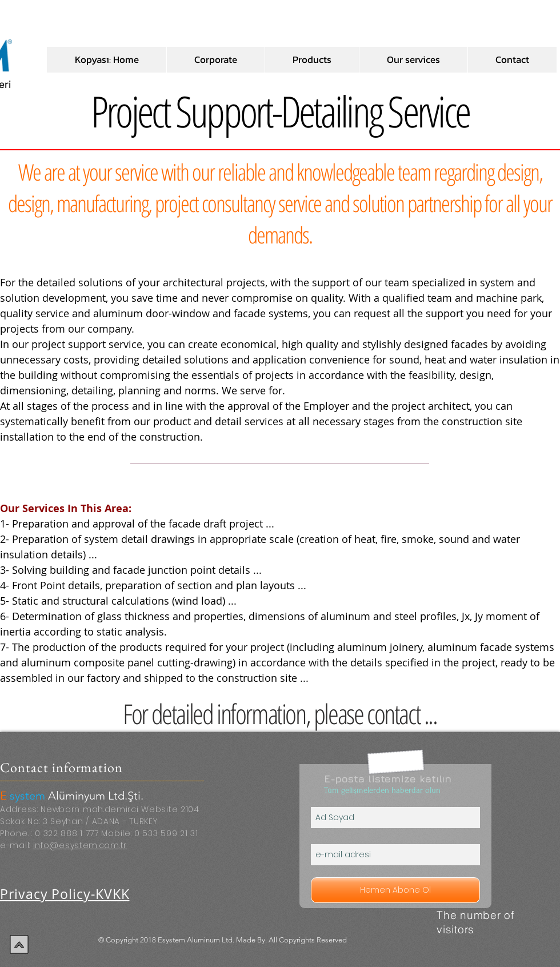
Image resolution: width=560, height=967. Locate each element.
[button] (215, 60)
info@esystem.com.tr (80, 845)
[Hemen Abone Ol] (395, 890)
